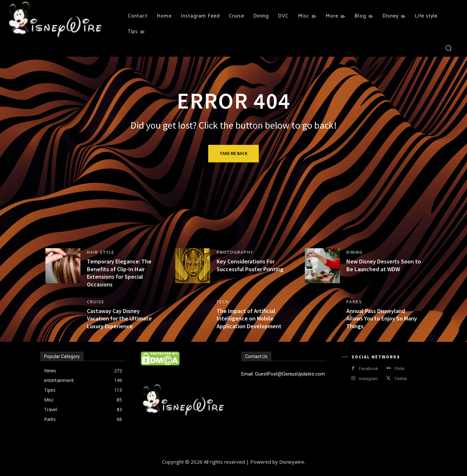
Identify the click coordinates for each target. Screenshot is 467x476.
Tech (223, 302)
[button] (448, 48)
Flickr (400, 369)
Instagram (368, 379)
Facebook (369, 369)
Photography (235, 252)
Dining (355, 252)
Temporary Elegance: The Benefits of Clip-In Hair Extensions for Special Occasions (119, 273)
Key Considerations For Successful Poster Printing (250, 265)
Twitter (401, 379)
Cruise (96, 302)
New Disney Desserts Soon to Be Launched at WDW (384, 265)
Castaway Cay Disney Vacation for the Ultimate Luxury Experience (119, 319)
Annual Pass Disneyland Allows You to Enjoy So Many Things (382, 319)
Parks (354, 302)
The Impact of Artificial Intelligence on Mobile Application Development (249, 319)
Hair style (101, 252)
